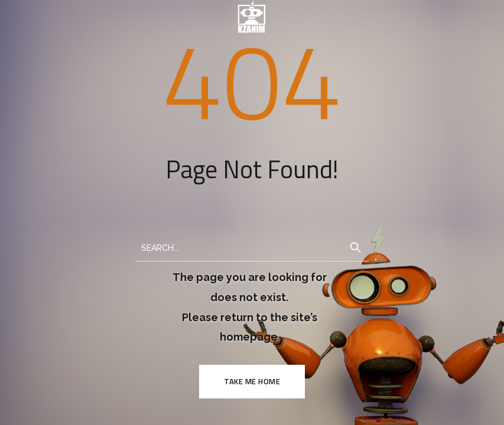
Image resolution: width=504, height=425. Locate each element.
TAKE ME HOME (252, 381)
